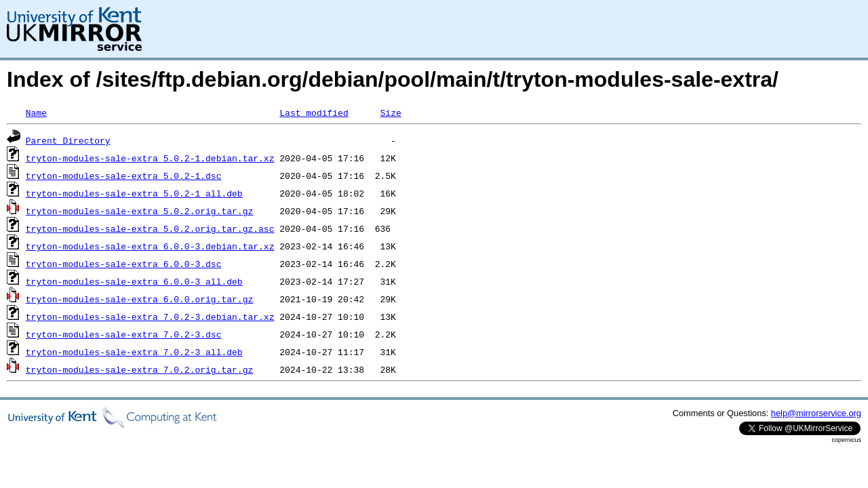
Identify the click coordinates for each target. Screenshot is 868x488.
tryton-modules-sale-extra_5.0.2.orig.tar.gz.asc (150, 228)
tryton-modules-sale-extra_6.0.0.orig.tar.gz (139, 299)
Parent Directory (68, 140)
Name (36, 113)
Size (390, 113)
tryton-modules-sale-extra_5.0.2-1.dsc (124, 176)
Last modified (314, 113)
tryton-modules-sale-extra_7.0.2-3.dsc (124, 334)
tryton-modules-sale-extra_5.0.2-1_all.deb (134, 193)
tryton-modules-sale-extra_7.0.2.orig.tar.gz (139, 369)
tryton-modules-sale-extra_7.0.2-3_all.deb (134, 352)
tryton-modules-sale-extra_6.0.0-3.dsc (124, 264)
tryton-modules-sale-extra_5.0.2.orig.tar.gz (139, 211)
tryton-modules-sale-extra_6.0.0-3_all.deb (134, 281)
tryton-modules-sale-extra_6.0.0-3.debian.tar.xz (150, 246)
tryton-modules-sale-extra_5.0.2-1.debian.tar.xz (150, 158)
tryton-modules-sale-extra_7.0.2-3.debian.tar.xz (150, 317)
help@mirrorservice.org (816, 413)
